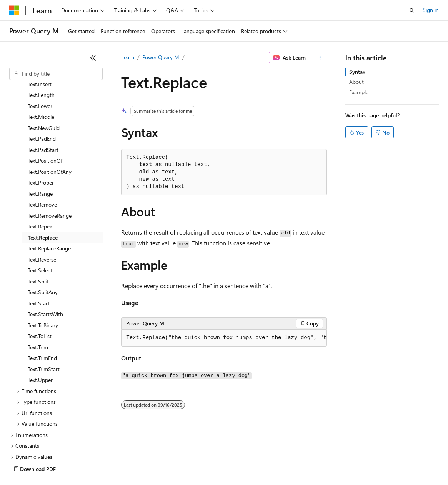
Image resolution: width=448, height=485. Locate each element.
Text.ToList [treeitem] (40, 269)
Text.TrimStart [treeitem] (44, 302)
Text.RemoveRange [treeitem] (50, 149)
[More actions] (320, 58)
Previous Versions (70, 462)
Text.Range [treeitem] (40, 127)
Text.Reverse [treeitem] (42, 193)
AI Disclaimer (25, 462)
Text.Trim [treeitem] (38, 281)
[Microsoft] (14, 10)
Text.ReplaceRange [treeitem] (49, 182)
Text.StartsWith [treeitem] (45, 247)
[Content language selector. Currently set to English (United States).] (44, 443)
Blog (105, 462)
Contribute (138, 462)
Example (359, 92)
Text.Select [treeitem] (40, 204)
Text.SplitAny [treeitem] (43, 226)
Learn (128, 57)
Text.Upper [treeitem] (40, 313)
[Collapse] (93, 58)
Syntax (357, 72)
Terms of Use (281, 462)
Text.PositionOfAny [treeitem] (50, 105)
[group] (224, 338)
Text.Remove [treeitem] (42, 138)
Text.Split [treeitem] (38, 215)
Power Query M (161, 57)
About (356, 82)
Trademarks (319, 462)
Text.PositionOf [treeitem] (45, 94)
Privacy (168, 462)
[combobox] (56, 74)
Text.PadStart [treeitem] (43, 83)
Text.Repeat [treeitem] (41, 160)
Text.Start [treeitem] (39, 237)
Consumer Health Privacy (221, 462)
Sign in (431, 10)
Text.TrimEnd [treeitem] (42, 291)
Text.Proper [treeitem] (41, 116)
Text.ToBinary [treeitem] (43, 259)
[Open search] (412, 10)
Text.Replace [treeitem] (43, 171)
